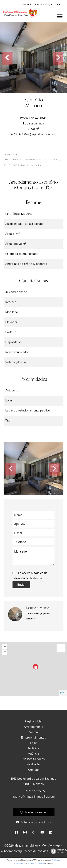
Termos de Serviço (36, 864)
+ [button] (5, 647)
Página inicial (11, 154)
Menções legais (52, 845)
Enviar (21, 585)
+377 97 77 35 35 (34, 791)
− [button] (5, 652)
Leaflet (63, 693)
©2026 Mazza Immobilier (21, 846)
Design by (58, 851)
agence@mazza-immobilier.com (33, 797)
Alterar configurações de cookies (26, 851)
